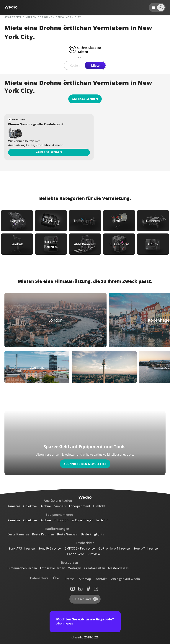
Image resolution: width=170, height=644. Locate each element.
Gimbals (60, 506)
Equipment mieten (59, 515)
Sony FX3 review (50, 548)
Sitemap (85, 579)
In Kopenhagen (82, 520)
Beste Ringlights (93, 534)
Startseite (13, 17)
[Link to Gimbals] (17, 244)
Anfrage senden (49, 152)
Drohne (45, 506)
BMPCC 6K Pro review (80, 548)
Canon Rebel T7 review (84, 554)
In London (61, 520)
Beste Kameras (18, 534)
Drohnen (47, 17)
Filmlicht (99, 506)
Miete (95, 66)
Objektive (30, 506)
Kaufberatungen (57, 529)
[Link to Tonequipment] (85, 221)
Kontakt (101, 579)
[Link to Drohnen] (153, 221)
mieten (31, 17)
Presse (70, 579)
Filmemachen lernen (22, 568)
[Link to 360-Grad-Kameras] (51, 244)
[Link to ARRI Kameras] (85, 244)
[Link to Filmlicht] (119, 221)
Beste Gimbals (67, 534)
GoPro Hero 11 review (114, 548)
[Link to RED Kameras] (119, 244)
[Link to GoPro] (153, 244)
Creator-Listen (95, 568)
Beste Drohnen (43, 534)
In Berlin (102, 520)
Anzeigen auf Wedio (126, 579)
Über (57, 578)
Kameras (14, 506)
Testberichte (85, 543)
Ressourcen (70, 563)
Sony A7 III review (146, 548)
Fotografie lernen (53, 568)
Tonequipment (79, 506)
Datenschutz (39, 578)
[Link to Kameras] (17, 221)
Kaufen (75, 66)
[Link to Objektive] (51, 221)
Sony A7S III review (22, 548)
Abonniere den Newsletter (85, 464)
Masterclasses (118, 568)
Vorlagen (75, 568)
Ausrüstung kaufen (58, 501)
